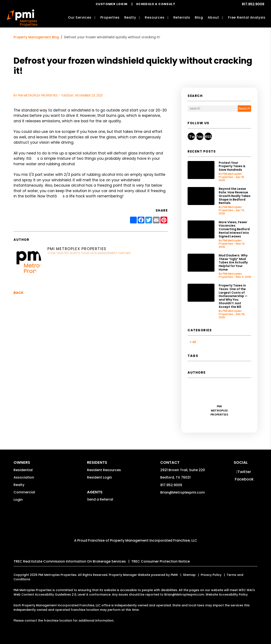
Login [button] (18, 500)
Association (24, 477)
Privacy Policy (211, 575)
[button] (191, 136)
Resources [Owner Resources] (155, 17)
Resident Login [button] (100, 477)
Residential (23, 470)
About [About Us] (213, 17)
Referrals (182, 17)
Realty (19, 485)
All (194, 342)
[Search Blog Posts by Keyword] (213, 109)
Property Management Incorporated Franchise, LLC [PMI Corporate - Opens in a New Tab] (153, 540)
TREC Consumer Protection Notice (160, 561)
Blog (199, 17)
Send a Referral (100, 499)
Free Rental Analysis (247, 17)
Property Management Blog (36, 37)
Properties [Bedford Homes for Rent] (110, 17)
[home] (22, 18)
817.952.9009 (253, 4)
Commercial (24, 492)
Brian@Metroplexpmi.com (183, 492)
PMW (174, 575)
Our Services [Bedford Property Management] (80, 17)
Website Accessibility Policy (227, 594)
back (19, 293)
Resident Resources (104, 470)
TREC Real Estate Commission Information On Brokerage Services (70, 561)
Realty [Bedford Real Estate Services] (130, 17)
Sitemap (189, 575)
